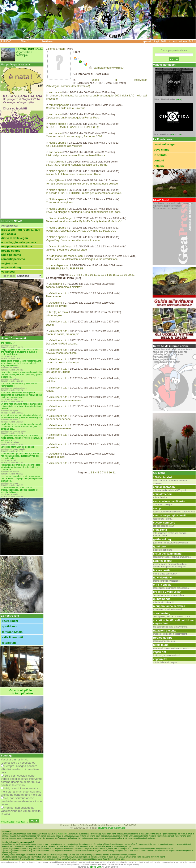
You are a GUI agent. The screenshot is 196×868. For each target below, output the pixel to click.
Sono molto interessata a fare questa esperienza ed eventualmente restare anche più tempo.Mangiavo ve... (21, 395)
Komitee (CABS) (163, 561)
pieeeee (51, 410)
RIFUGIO (6, 42)
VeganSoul (8, 272)
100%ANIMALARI (162, 477)
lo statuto (160, 155)
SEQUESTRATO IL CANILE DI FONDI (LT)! (72, 127)
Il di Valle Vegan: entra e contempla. (29, 52)
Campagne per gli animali (169, 515)
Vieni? (25, 42)
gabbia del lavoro (56, 306)
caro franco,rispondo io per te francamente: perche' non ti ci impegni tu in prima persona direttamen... (21, 479)
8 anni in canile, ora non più (63, 334)
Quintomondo (162, 599)
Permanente (53, 296)
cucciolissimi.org (164, 523)
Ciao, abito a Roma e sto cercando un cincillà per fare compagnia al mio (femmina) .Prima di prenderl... (21, 375)
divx (174, 134)
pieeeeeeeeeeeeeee (58, 419)
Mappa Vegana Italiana (17, 246)
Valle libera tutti (12, 637)
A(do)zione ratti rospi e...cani (21, 230)
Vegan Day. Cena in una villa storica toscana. (73, 240)
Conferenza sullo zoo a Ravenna (66, 108)
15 (110, 275)
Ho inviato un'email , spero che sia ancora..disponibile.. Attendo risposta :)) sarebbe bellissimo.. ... (19, 490)
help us (159, 166)
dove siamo (161, 150)
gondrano (159, 546)
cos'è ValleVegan (165, 144)
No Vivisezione (162, 578)
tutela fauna (161, 645)
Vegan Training (11, 267)
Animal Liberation (164, 487)
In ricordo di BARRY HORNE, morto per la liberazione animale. (84, 193)
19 (125, 275)
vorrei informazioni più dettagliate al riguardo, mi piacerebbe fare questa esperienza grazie (22, 416)
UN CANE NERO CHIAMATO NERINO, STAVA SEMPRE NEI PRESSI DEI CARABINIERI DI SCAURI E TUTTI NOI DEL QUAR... (22, 406)
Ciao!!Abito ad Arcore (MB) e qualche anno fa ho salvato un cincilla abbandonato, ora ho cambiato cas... (21, 427)
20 (129, 275)
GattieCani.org (162, 539)
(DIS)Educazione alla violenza (64, 146)
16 (114, 275)
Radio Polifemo (11, 255)
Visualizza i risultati (13, 822)
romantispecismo (13, 259)
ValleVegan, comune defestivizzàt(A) (68, 86)
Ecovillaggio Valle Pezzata (19, 242)
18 (122, 275)
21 (133, 275)
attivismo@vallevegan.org (112, 828)
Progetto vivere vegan (167, 592)
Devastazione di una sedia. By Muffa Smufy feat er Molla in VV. (84, 221)
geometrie (52, 447)
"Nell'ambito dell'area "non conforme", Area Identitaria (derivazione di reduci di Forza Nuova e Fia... (21, 467)
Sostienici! (48, 42)
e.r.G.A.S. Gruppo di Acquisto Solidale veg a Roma (77, 165)
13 (103, 275)
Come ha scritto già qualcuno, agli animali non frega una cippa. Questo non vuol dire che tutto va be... (20, 456)
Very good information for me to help (18, 447)
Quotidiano (9, 626)
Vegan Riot (159, 652)
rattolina (51, 381)
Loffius (50, 438)
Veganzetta (160, 659)
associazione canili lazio (169, 501)
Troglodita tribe (163, 638)
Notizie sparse (11, 251)
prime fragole (54, 315)
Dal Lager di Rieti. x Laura (62, 344)
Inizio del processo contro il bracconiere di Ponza (76, 155)
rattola (50, 391)
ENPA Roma (160, 530)
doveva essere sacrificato (61, 353)
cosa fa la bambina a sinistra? (64, 287)
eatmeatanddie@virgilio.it (109, 68)
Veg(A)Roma (9, 263)
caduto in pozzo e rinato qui (63, 362)
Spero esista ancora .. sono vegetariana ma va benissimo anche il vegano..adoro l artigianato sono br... (21, 363)
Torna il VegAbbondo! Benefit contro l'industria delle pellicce (82, 184)
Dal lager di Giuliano (58, 372)
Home (52, 49)
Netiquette (62, 834)
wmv (179, 99)
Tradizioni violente (165, 631)
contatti (159, 160)
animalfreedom (163, 494)
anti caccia (9, 234)
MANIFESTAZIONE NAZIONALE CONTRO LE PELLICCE (81, 231)
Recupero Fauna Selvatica (169, 606)
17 (118, 275)
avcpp (157, 508)
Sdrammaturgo (163, 613)
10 (91, 275)
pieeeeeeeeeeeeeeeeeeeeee (64, 400)
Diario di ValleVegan (15, 238)
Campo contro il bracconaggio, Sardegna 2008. (74, 136)
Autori (61, 49)
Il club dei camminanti (167, 554)
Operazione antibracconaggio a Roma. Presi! (73, 118)
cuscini (50, 325)
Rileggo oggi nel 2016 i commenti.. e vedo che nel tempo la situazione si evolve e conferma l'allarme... (20, 352)
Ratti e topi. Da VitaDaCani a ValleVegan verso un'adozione (82, 259)
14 (106, 275)
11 (95, 275)
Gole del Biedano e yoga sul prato (66, 250)
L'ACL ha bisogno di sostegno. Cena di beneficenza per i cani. (83, 212)
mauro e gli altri (55, 457)
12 (99, 275)
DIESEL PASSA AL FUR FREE (65, 268)
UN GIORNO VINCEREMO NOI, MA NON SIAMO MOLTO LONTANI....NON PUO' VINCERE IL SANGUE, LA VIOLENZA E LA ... (22, 438)
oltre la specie (162, 585)
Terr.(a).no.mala (12, 632)
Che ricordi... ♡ (8, 343)
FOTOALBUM (9, 643)
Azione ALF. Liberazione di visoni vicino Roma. (74, 174)
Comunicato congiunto (59, 202)
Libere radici (10, 621)
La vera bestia (162, 570)
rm (179, 134)
